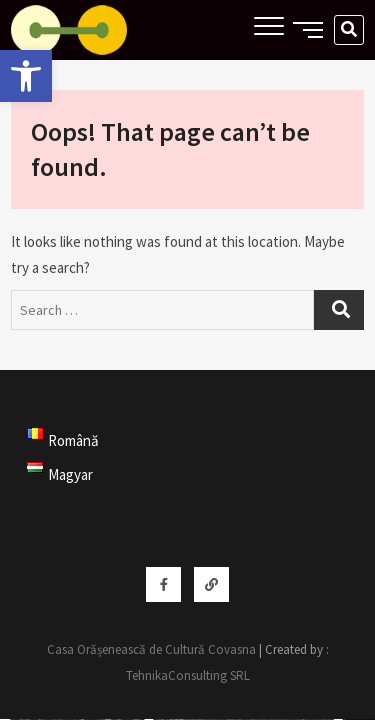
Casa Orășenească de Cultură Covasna (151, 649)
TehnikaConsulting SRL (188, 675)
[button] (26, 76)
